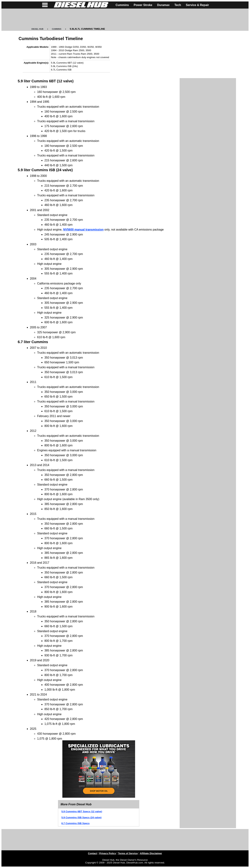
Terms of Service (128, 853)
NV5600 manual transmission (83, 230)
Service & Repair (197, 5)
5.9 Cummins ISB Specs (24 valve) (82, 817)
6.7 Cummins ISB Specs (76, 823)
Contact (93, 853)
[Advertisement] (125, 18)
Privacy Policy (108, 853)
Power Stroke (143, 5)
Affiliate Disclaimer (151, 853)
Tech (178, 5)
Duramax (163, 5)
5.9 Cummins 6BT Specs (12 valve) (82, 811)
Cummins (122, 5)
